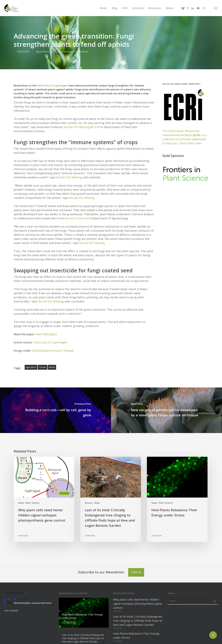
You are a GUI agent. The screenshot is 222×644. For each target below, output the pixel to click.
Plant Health (65, 52)
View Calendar (11, 602)
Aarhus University (77, 209)
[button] (216, 8)
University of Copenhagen (53, 77)
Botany (89, 494)
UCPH (97, 118)
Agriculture (42, 52)
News (53, 52)
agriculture (31, 358)
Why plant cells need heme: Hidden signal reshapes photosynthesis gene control (138, 595)
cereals (42, 358)
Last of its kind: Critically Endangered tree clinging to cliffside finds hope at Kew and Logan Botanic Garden (138, 612)
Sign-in (136, 563)
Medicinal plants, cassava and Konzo (33, 594)
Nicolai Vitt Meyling (77, 118)
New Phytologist (46, 325)
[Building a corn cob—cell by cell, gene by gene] (56, 401)
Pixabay (69, 342)
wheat (52, 358)
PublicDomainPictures (47, 342)
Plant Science (80, 52)
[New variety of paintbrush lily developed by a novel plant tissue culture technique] (167, 401)
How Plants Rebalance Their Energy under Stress (136, 627)
